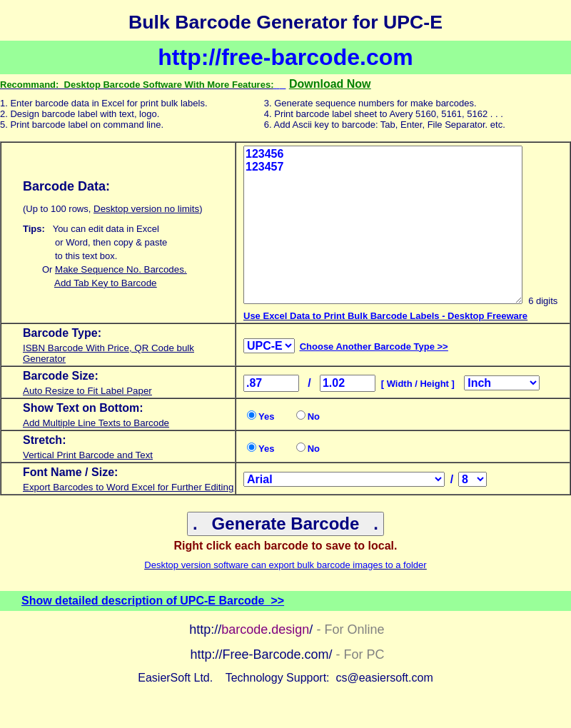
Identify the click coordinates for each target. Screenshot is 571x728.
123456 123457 (383, 225)
